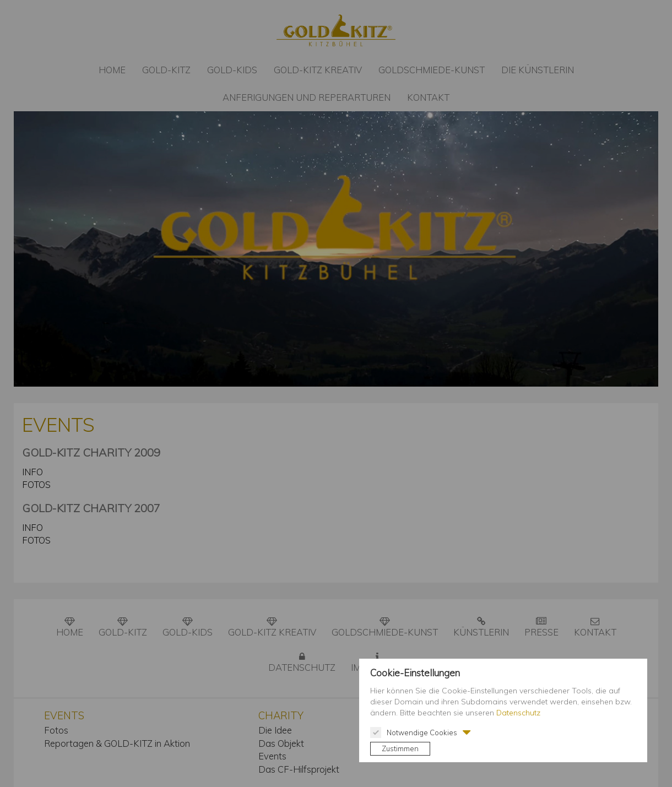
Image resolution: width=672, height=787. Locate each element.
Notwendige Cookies (414, 732)
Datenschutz (518, 713)
